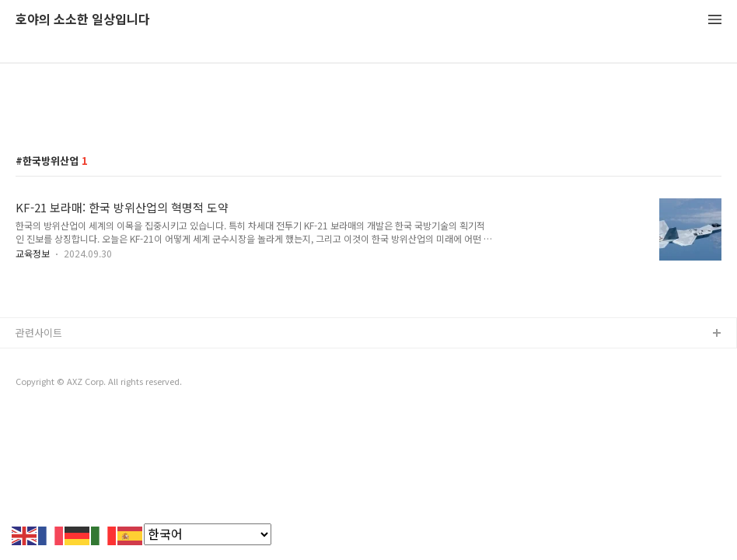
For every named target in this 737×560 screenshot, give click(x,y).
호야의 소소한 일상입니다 (83, 20)
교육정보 (33, 253)
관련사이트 (39, 332)
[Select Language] (208, 534)
